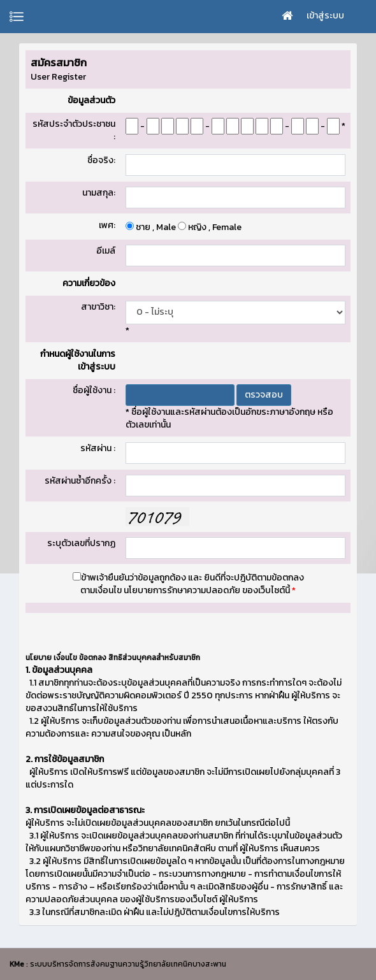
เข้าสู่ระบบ (325, 16)
